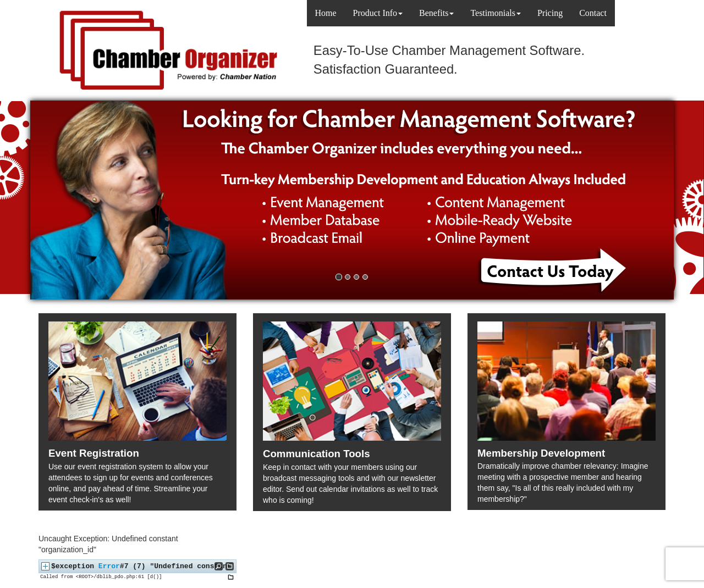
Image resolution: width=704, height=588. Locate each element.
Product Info (378, 13)
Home (326, 13)
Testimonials (496, 13)
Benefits (436, 13)
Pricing (550, 13)
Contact (593, 13)
